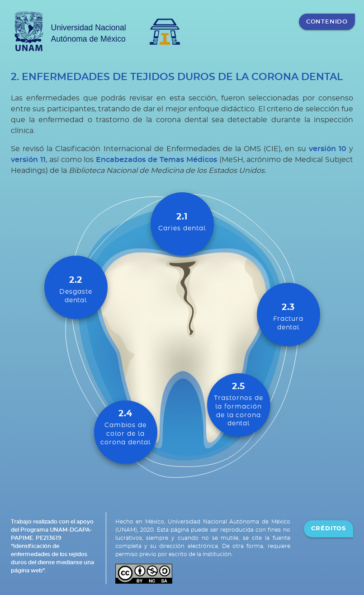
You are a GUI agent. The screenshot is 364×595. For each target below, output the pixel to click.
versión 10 (328, 149)
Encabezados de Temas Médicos (156, 160)
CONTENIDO (327, 22)
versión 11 (28, 160)
